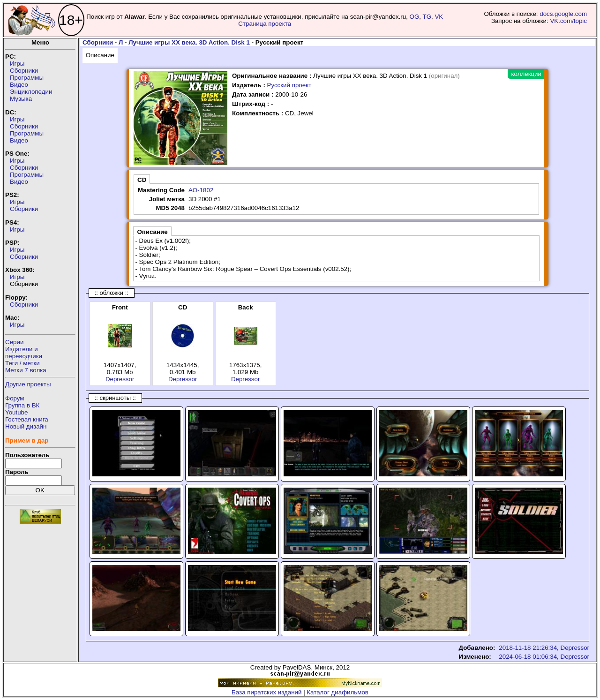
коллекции (526, 74)
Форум (15, 398)
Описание (100, 55)
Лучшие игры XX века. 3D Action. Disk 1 (189, 42)
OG (415, 17)
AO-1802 (201, 190)
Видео (19, 85)
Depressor (120, 379)
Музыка (21, 99)
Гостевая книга (27, 419)
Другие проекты (28, 384)
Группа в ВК (22, 405)
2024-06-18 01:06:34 (528, 657)
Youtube (16, 412)
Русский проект (289, 85)
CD (142, 180)
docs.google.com (563, 14)
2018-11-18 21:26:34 (528, 648)
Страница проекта (265, 24)
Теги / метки (22, 363)
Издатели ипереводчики (24, 353)
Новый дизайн (26, 426)
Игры (17, 64)
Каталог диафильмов (337, 692)
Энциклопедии (31, 92)
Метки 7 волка (26, 370)
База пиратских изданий (266, 692)
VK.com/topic (568, 21)
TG (427, 17)
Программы (27, 78)
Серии (14, 342)
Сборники (24, 71)
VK (439, 17)
